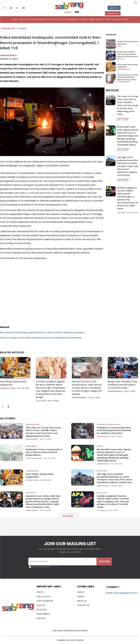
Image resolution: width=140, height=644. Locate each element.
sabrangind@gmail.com (125, 593)
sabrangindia (123, 118)
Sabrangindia (8, 55)
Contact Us (113, 13)
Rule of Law (110, 164)
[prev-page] (3, 407)
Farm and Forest (109, 102)
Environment (32, 446)
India (119, 46)
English (68, 12)
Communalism (8, 29)
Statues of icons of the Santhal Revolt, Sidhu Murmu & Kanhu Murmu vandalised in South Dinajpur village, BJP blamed (87, 388)
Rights (109, 134)
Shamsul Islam (8, 388)
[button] (135, 3)
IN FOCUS (112, 90)
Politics (121, 59)
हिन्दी (77, 12)
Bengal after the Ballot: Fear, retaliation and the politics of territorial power (127, 54)
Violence (22, 29)
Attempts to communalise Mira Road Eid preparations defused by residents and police (114, 430)
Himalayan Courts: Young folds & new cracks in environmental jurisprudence (44, 452)
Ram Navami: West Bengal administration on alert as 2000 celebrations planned (42, 332)
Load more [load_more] (68, 516)
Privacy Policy (54, 567)
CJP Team (121, 213)
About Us (114, 8)
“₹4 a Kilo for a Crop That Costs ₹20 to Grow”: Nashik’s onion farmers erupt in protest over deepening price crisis (128, 105)
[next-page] (9, 407)
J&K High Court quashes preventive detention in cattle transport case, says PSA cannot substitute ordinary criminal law (128, 166)
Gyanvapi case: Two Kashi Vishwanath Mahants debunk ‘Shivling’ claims (128, 77)
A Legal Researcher (34, 458)
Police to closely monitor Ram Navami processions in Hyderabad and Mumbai (41, 338)
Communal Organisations (109, 424)
